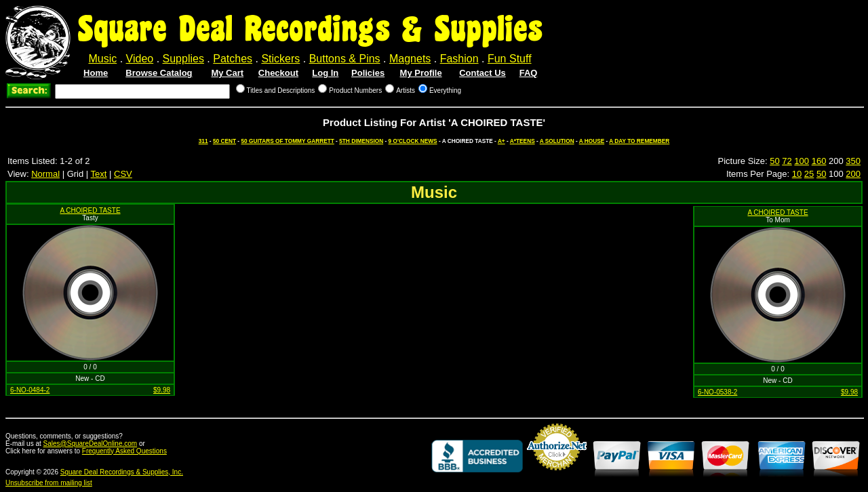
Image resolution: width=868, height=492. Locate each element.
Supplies (183, 59)
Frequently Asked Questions (124, 451)
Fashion (459, 59)
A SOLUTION (557, 141)
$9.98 (162, 390)
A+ (501, 141)
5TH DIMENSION (361, 141)
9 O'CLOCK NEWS (413, 141)
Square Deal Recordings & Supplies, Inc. (122, 472)
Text (99, 174)
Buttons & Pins (345, 59)
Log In (325, 73)
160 (819, 161)
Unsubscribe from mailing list (49, 483)
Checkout (278, 73)
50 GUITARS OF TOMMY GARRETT (287, 141)
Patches (233, 59)
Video (140, 59)
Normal (45, 174)
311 (203, 141)
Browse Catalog (159, 73)
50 (774, 161)
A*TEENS (522, 141)
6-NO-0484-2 (30, 390)
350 (853, 161)
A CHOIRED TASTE (90, 210)
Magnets (410, 59)
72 (787, 161)
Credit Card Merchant (557, 476)
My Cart (227, 73)
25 (809, 174)
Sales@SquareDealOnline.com (91, 444)
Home (96, 73)
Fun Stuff (510, 59)
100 (802, 161)
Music (102, 59)
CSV (123, 174)
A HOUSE (592, 141)
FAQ (529, 73)
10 (797, 174)
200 (853, 174)
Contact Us (482, 73)
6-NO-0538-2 (717, 392)
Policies (368, 73)
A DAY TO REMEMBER (639, 141)
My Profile (421, 73)
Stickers (280, 59)
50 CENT (224, 141)
